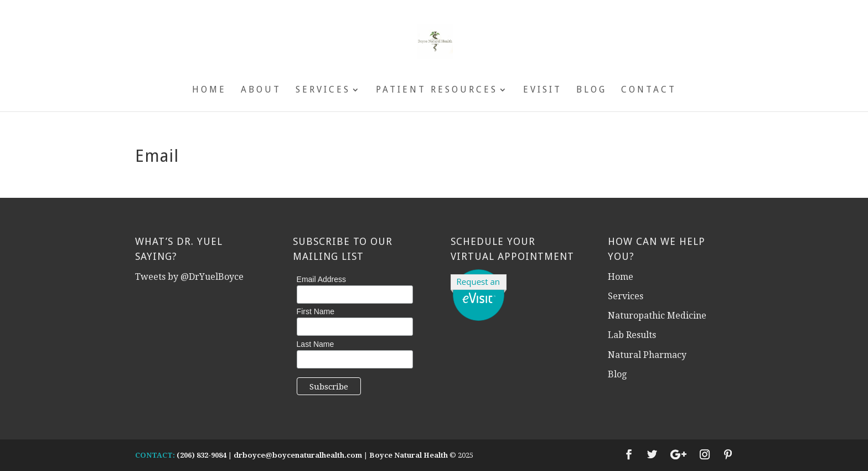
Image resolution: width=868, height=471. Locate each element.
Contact (649, 90)
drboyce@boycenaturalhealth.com (298, 455)
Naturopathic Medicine (657, 316)
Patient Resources (437, 90)
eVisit (542, 90)
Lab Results (632, 335)
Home (209, 90)
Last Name (316, 344)
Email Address (321, 279)
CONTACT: (155, 455)
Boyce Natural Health (409, 455)
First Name (316, 311)
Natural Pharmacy (647, 355)
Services (323, 90)
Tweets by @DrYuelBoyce (189, 277)
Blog (591, 90)
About (261, 90)
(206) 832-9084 (201, 455)
